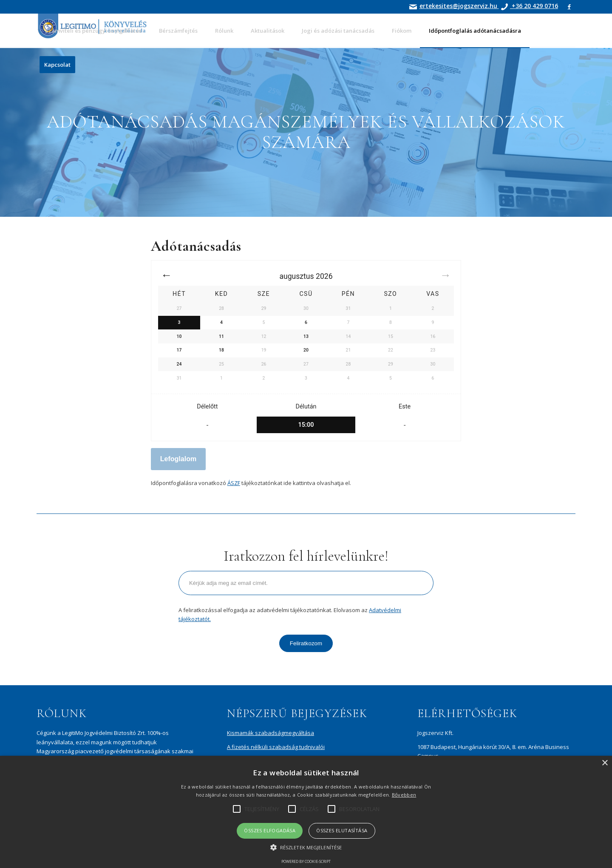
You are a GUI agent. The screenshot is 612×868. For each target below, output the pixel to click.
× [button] (605, 763)
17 (179, 350)
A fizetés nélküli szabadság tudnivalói (276, 747)
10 (179, 336)
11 (221, 336)
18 (221, 350)
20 (306, 350)
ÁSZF (234, 483)
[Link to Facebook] (569, 6)
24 (179, 364)
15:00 (306, 425)
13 (306, 336)
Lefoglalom (178, 459)
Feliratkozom (306, 643)
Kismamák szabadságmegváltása (271, 733)
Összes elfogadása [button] (270, 830)
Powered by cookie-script (306, 861)
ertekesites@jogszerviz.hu (459, 6)
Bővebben (404, 795)
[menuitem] (93, 31)
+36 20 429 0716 (534, 6)
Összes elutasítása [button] (342, 830)
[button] (306, 847)
